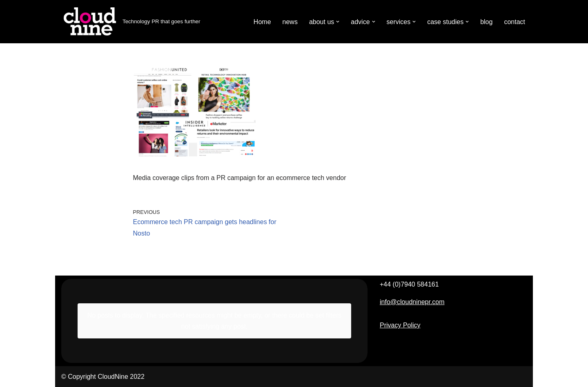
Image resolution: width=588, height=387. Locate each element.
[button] (338, 22)
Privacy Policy (400, 325)
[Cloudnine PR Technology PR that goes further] (131, 22)
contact (514, 22)
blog (486, 22)
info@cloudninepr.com (412, 302)
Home (262, 22)
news (290, 22)
